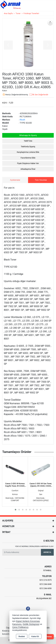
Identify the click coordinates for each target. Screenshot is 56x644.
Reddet (22, 637)
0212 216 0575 (46, 580)
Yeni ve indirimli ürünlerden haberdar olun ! (34, 546)
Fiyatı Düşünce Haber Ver (28, 163)
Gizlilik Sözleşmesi (31, 624)
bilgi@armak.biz (44, 598)
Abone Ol (47, 552)
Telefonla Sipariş (28, 147)
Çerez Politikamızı (21, 627)
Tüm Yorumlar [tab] (41, 180)
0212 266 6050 (46, 588)
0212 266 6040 (46, 584)
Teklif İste (28, 141)
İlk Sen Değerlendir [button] (39, 95)
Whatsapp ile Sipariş (28, 135)
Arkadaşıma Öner (28, 169)
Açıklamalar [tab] (15, 180)
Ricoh (22, 120)
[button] (16, 510)
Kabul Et (35, 637)
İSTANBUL (47, 570)
